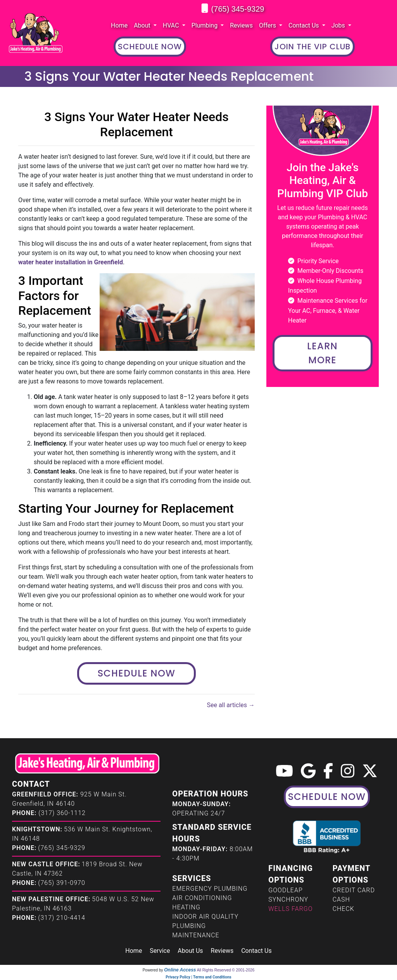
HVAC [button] (172, 25)
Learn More (322, 353)
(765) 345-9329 (238, 9)
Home (119, 25)
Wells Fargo (290, 909)
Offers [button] (268, 25)
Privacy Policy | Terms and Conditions (198, 977)
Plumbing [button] (205, 25)
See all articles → (231, 705)
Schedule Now (136, 673)
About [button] (143, 25)
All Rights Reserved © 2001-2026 (226, 970)
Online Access (180, 970)
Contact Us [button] (305, 25)
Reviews (241, 25)
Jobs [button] (339, 25)
